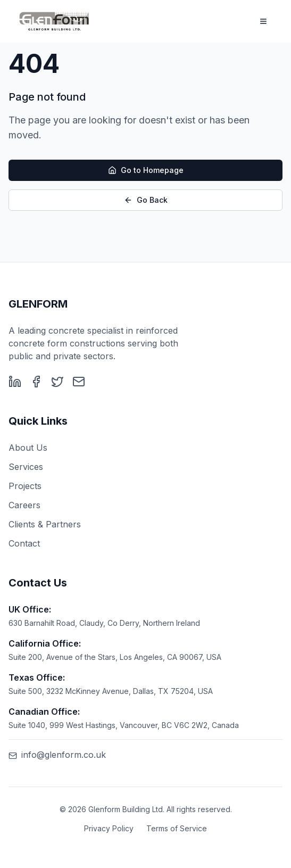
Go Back (146, 200)
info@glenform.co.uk (57, 755)
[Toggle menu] (263, 21)
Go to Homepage (146, 171)
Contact (24, 543)
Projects (25, 486)
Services (26, 467)
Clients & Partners (45, 524)
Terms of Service (177, 828)
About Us (28, 448)
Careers (24, 505)
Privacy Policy (109, 828)
